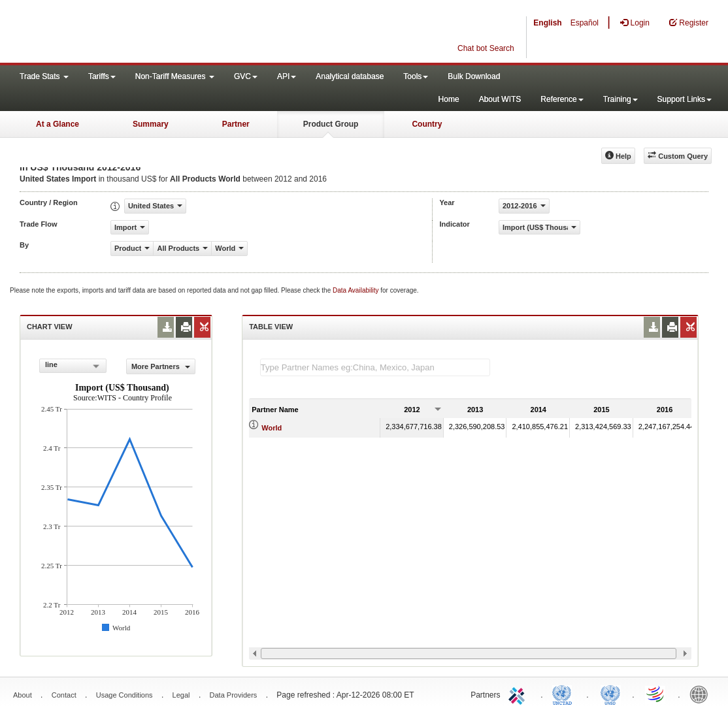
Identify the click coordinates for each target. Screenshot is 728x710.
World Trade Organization (656, 694)
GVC (246, 76)
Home (449, 99)
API (287, 76)
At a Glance (58, 124)
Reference (562, 99)
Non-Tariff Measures (175, 76)
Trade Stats (44, 76)
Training (620, 99)
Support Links (685, 99)
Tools (416, 76)
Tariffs (102, 76)
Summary (151, 124)
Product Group (331, 124)
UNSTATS (610, 694)
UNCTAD (565, 694)
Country (427, 124)
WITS (131, 33)
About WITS (500, 99)
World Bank (702, 694)
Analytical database (350, 76)
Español (585, 23)
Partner (236, 124)
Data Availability (356, 290)
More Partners (161, 366)
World (272, 428)
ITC (519, 694)
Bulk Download (474, 76)
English (547, 23)
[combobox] (73, 366)
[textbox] (375, 367)
